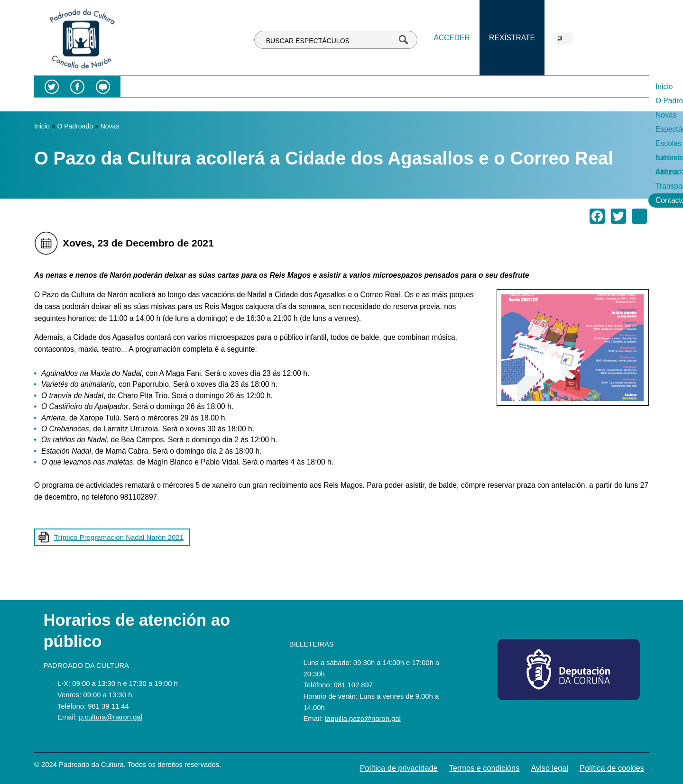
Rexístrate (512, 38)
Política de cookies (612, 768)
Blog (103, 87)
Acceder (452, 38)
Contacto (627, 87)
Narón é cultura (464, 87)
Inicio (198, 87)
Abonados (520, 87)
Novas (286, 87)
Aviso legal (549, 768)
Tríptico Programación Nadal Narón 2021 (119, 537)
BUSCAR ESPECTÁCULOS (308, 41)
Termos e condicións (485, 768)
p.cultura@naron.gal (111, 717)
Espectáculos (333, 87)
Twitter (52, 87)
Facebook (77, 87)
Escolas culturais (397, 87)
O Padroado (241, 87)
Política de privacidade (399, 768)
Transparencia (574, 87)
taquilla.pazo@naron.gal (363, 719)
